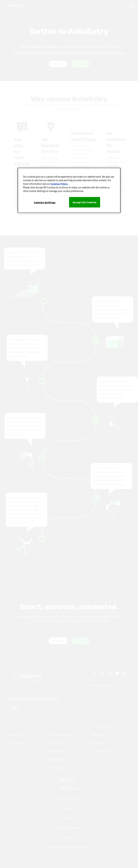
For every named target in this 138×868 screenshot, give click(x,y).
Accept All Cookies (85, 202)
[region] (69, 190)
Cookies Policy (59, 184)
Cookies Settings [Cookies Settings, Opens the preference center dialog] (45, 202)
